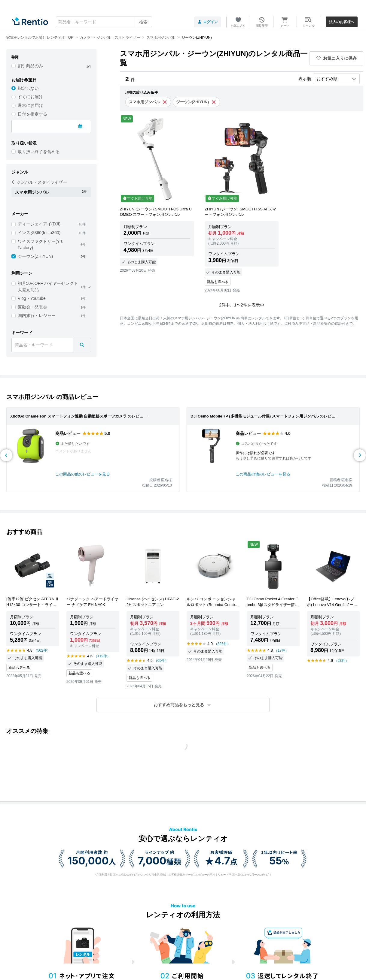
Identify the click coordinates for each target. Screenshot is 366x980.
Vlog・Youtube (32, 298)
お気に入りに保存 (337, 58)
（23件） (342, 661)
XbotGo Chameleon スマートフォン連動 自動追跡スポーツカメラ (69, 416)
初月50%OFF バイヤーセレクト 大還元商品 (48, 286)
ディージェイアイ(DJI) (39, 224)
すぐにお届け (30, 97)
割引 (16, 57)
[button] (183, 705)
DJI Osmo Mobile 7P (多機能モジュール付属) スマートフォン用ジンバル (255, 416)
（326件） (222, 644)
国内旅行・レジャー (37, 315)
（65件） (161, 661)
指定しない (28, 88)
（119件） (102, 656)
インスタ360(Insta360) (39, 233)
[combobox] (104, 22)
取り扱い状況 (24, 143)
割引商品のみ (30, 66)
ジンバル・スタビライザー (39, 182)
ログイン (207, 22)
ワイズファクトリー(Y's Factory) (40, 244)
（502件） (42, 650)
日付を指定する (32, 114)
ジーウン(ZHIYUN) (35, 256)
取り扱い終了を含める (39, 152)
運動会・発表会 (32, 307)
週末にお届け (30, 105)
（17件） (281, 650)
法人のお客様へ (342, 22)
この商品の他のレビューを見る (83, 474)
